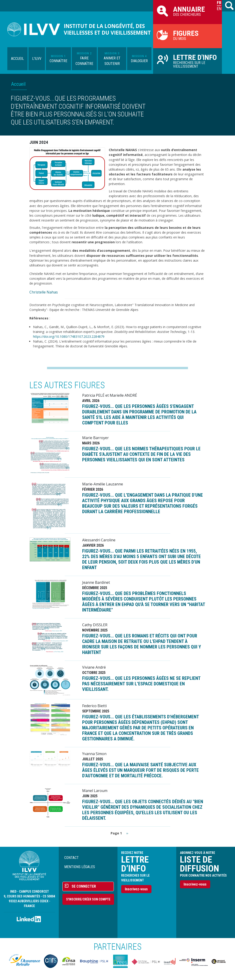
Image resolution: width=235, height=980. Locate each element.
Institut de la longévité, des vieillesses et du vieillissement (107, 29)
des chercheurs (187, 11)
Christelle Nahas (44, 292)
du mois (187, 35)
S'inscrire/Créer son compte (88, 899)
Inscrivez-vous (136, 889)
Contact (71, 858)
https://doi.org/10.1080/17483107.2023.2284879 (69, 336)
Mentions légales (80, 867)
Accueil (17, 59)
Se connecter (84, 886)
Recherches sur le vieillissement (187, 61)
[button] (67, 169)
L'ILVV (37, 59)
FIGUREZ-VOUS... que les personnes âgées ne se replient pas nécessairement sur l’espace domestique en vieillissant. (141, 684)
